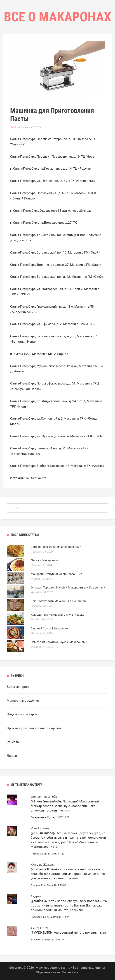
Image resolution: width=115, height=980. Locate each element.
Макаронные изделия (23, 700)
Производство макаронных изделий (34, 728)
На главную (71, 972)
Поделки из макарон (22, 714)
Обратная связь (48, 972)
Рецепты (13, 742)
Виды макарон (18, 687)
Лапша (15, 127)
